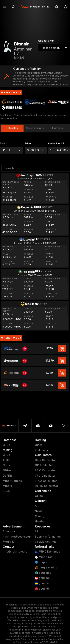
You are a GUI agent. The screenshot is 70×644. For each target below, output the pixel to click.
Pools (7, 491)
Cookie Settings (46, 542)
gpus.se (42, 583)
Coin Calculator (45, 460)
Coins (39, 496)
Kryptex (42, 562)
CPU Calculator (45, 476)
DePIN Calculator (46, 486)
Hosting (40, 521)
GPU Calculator (45, 465)
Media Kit (9, 542)
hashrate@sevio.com (17, 537)
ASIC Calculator (45, 470)
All (37, 506)
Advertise (9, 531)
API (37, 531)
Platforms (41, 450)
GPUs (6, 445)
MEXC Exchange (48, 552)
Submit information (48, 537)
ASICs (7, 460)
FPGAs (7, 470)
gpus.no (42, 578)
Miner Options (12, 481)
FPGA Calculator (46, 481)
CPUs (6, 465)
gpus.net (43, 573)
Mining (40, 516)
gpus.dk (42, 589)
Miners (7, 486)
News (39, 511)
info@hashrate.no (15, 552)
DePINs (8, 476)
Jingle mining (46, 568)
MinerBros (44, 557)
